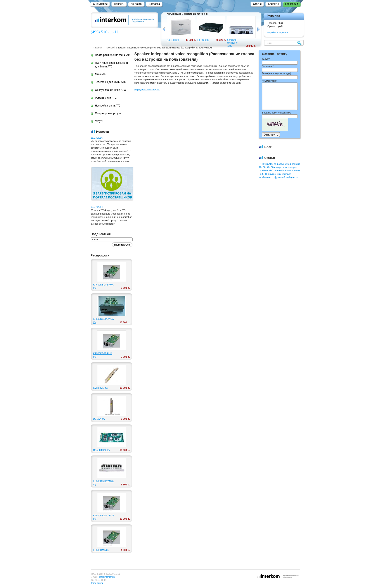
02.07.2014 (97, 207)
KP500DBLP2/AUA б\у (103, 286)
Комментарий (269, 81)
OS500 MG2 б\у (102, 450)
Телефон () (276, 73)
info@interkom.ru (107, 577)
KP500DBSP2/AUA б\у (103, 321)
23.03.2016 (97, 138)
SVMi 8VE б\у (100, 388)
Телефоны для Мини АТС (111, 82)
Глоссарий (110, 48)
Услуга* (266, 59)
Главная (98, 48)
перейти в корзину (278, 33)
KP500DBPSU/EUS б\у (103, 517)
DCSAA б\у (99, 419)
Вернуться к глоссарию (147, 89)
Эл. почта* (268, 66)
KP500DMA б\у (101, 550)
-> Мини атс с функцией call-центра (279, 177)
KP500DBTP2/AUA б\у (103, 483)
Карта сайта (97, 583)
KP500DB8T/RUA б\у (103, 355)
